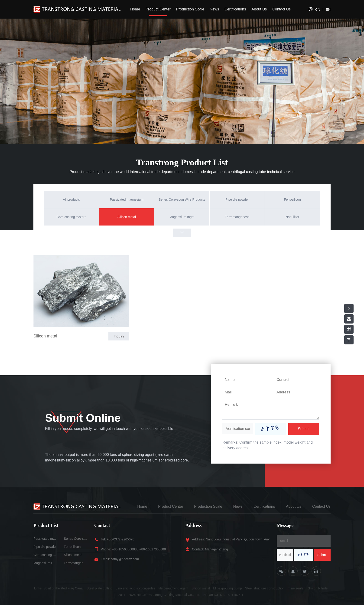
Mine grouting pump (227, 588)
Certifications (235, 9)
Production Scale (190, 9)
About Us (259, 9)
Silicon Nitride (318, 588)
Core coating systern (45, 555)
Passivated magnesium (45, 539)
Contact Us (281, 9)
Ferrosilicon (72, 547)
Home (135, 9)
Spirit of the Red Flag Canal (63, 588)
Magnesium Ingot (45, 563)
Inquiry (119, 336)
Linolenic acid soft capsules (135, 588)
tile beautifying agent (173, 588)
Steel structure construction (265, 588)
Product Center (158, 9)
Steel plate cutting (99, 588)
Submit (304, 429)
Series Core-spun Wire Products (76, 539)
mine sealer (296, 588)
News (214, 9)
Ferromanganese (76, 563)
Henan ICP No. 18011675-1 (223, 595)
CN (318, 9)
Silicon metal (45, 336)
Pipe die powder (45, 547)
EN (328, 9)
